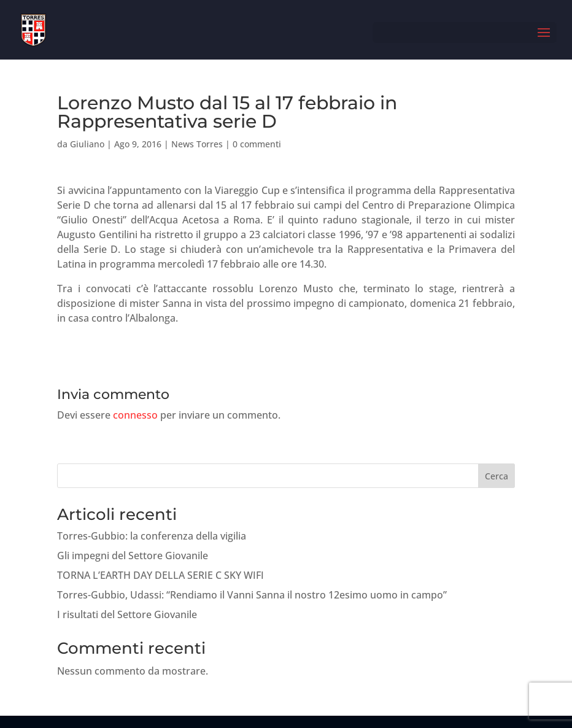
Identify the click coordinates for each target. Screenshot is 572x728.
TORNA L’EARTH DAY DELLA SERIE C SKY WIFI (160, 575)
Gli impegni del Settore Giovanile (133, 556)
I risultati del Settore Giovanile (127, 614)
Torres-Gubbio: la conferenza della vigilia (152, 536)
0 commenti (257, 144)
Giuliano (87, 144)
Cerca (497, 476)
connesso (135, 415)
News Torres (197, 144)
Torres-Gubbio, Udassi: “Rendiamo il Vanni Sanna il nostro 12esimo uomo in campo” (252, 595)
